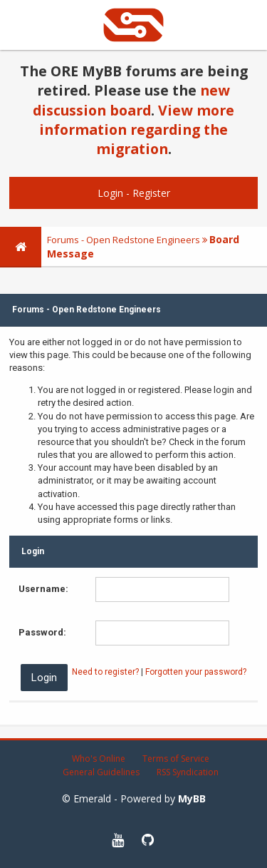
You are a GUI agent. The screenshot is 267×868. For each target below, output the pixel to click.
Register (151, 193)
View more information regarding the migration (137, 130)
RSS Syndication (188, 772)
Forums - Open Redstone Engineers (124, 240)
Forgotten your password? (196, 672)
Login (110, 193)
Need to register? (105, 672)
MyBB (192, 798)
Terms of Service (176, 759)
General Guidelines (101, 772)
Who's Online (99, 759)
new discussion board (131, 100)
